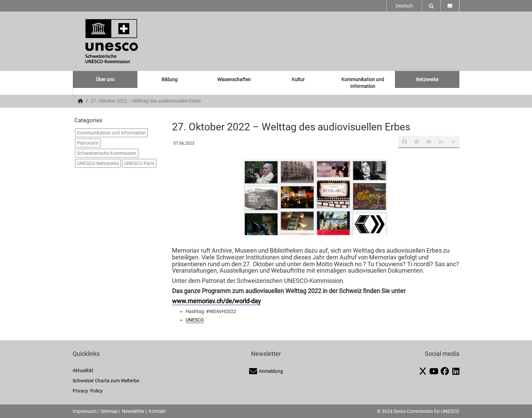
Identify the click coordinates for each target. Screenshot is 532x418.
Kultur (298, 79)
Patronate (88, 143)
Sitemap (109, 411)
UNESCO (195, 320)
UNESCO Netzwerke (98, 163)
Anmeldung (266, 371)
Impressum (84, 411)
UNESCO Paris (139, 163)
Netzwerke (427, 79)
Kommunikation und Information (363, 83)
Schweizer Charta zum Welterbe (106, 381)
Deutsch (404, 6)
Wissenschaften (234, 79)
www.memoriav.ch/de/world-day (216, 301)
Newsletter (133, 411)
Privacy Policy (88, 391)
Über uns (105, 79)
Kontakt (157, 411)
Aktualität (83, 370)
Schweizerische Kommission (107, 153)
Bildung (169, 79)
